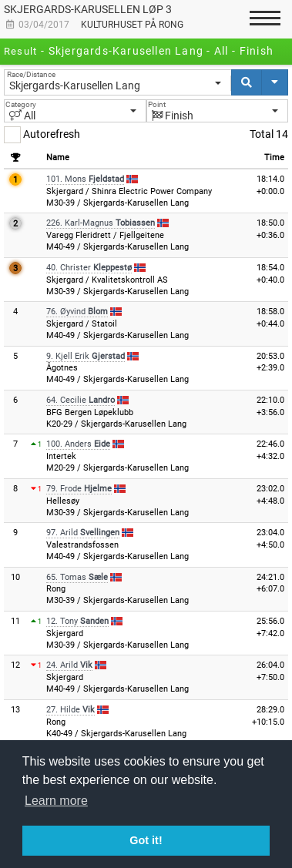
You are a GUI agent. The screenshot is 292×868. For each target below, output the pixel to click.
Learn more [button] (56, 801)
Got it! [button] (146, 840)
